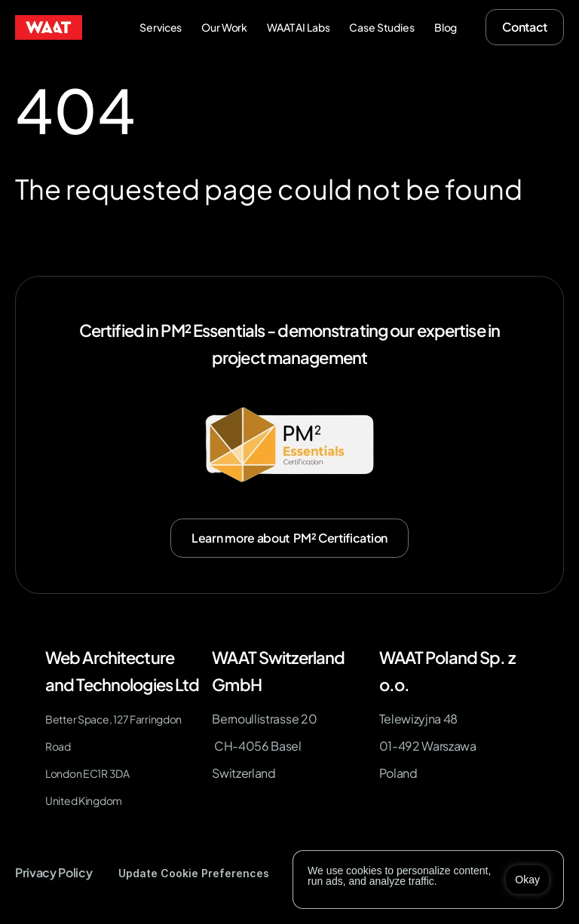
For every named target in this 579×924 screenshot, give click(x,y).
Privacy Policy (54, 872)
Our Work (224, 27)
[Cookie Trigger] (194, 874)
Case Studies (381, 27)
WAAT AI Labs (298, 27)
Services (161, 27)
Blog (446, 27)
